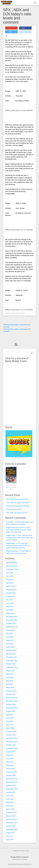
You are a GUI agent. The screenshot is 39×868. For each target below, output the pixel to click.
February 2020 (11, 731)
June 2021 (10, 677)
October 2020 (11, 704)
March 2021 (10, 688)
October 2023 (11, 593)
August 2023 (11, 596)
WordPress (28, 864)
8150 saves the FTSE (14, 509)
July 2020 (10, 715)
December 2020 (12, 698)
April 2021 (10, 684)
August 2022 (11, 630)
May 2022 (10, 640)
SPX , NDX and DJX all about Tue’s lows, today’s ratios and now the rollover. (20, 538)
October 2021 (11, 664)
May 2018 (10, 802)
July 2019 (10, 755)
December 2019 (12, 738)
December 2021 (12, 657)
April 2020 (10, 725)
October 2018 (11, 785)
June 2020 (10, 718)
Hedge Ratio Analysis (19, 857)
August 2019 (11, 752)
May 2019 (10, 762)
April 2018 (10, 806)
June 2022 (10, 637)
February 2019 (11, 772)
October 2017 (11, 826)
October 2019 (11, 745)
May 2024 (10, 579)
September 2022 (12, 627)
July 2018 (10, 796)
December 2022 (12, 617)
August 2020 (11, 711)
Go (31, 353)
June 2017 (10, 840)
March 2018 (10, 809)
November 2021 (12, 661)
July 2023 (10, 600)
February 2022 (11, 650)
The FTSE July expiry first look (17, 513)
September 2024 (12, 569)
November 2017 (12, 823)
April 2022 (10, 644)
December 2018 (12, 779)
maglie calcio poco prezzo (15, 527)
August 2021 (11, 671)
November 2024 (12, 566)
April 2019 (10, 765)
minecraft (9, 522)
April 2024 (10, 583)
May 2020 (10, 721)
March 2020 (10, 728)
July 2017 (10, 836)
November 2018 (12, 782)
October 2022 (11, 623)
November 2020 (12, 701)
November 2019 (12, 742)
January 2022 (11, 654)
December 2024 (12, 563)
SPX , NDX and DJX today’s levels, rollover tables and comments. (19, 530)
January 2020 (11, 735)
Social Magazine (18, 864)
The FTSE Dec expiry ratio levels (18, 503)
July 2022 (10, 633)
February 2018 (11, 813)
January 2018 (11, 816)
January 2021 (11, 694)
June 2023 (10, 603)
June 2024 (10, 576)
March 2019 (10, 769)
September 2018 (12, 789)
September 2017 (12, 829)
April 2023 (10, 610)
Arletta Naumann (12, 551)
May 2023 (10, 606)
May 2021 (10, 681)
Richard (23, 313)
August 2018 (11, 792)
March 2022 (10, 647)
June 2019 (10, 758)
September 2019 (12, 748)
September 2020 (12, 708)
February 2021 (11, 691)
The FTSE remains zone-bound (17, 499)
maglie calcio (11, 535)
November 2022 (12, 620)
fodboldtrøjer (11, 543)
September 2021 (12, 667)
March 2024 (10, 586)
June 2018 (10, 799)
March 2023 (10, 613)
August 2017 (11, 833)
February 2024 (11, 590)
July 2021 (10, 674)
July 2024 (10, 573)
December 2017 (12, 819)
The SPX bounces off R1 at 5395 (18, 506)
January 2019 (11, 775)
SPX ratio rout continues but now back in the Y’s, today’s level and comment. (18, 545)
